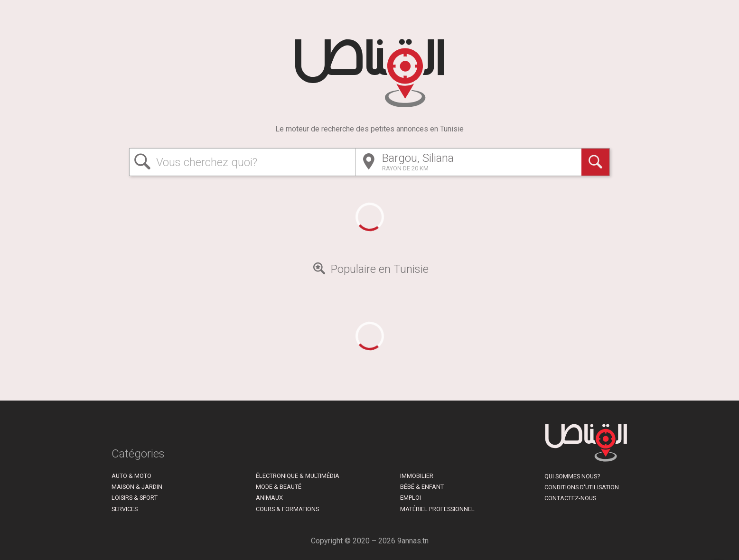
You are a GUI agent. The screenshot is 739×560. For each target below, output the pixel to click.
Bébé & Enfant (422, 487)
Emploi (411, 498)
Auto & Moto (131, 476)
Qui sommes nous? (572, 476)
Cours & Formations (287, 509)
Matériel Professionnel (437, 509)
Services (125, 509)
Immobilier (417, 476)
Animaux (269, 498)
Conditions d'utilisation (582, 487)
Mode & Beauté (279, 487)
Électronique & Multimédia (298, 476)
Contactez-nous (570, 498)
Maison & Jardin (137, 487)
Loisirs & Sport (135, 498)
